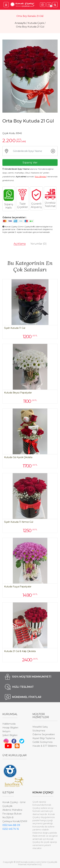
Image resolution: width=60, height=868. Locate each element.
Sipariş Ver (30, 162)
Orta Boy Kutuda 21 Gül (30, 27)
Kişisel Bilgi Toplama (44, 738)
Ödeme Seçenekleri (44, 734)
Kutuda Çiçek (36, 23)
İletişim (6, 731)
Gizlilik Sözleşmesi (42, 742)
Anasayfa (20, 23)
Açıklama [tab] (20, 244)
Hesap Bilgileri (10, 728)
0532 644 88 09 (11, 825)
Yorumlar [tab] (38, 244)
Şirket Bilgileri (10, 735)
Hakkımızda (9, 724)
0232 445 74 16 (11, 829)
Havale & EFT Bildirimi (45, 746)
